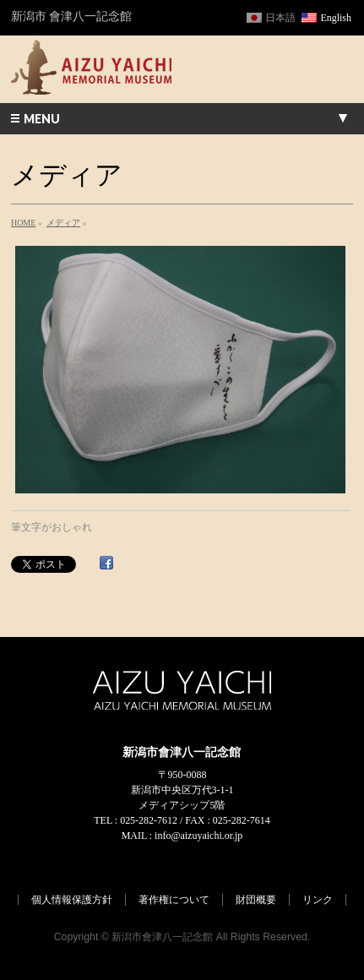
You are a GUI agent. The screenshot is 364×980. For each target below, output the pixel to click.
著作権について (174, 900)
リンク (318, 900)
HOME (23, 223)
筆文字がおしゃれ (52, 527)
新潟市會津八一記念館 (162, 937)
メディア (63, 223)
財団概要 (256, 900)
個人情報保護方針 (72, 900)
